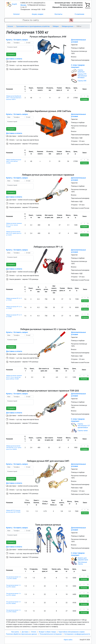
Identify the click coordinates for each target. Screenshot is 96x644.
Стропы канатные (81, 71)
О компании (79, 14)
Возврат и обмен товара (47, 632)
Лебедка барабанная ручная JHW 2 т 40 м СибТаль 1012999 (14, 161)
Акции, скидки (38, 14)
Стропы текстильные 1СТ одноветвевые (84, 426)
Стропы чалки (83, 431)
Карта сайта (68, 640)
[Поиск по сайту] (71, 20)
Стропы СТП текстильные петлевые (82, 76)
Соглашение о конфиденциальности (77, 634)
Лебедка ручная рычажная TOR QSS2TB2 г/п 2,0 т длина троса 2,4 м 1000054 (14, 448)
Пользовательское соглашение (51, 634)
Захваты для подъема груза (83, 559)
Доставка (25, 632)
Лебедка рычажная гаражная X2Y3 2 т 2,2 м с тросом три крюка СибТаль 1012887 (14, 377)
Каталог (17, 14)
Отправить (11, 54)
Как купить (15, 632)
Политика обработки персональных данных (22, 634)
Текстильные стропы (82, 563)
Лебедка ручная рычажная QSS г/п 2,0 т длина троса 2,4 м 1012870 (14, 233)
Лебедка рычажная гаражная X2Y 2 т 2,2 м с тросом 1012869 (14, 225)
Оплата (34, 632)
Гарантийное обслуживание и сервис (72, 632)
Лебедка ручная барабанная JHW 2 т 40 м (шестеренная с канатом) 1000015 (14, 98)
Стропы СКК (82, 81)
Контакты (58, 14)
